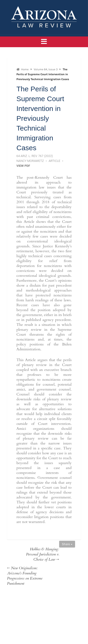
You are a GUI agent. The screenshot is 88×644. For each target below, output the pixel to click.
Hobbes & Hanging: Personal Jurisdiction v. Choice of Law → (43, 554)
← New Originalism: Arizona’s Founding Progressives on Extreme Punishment (25, 576)
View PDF (23, 166)
